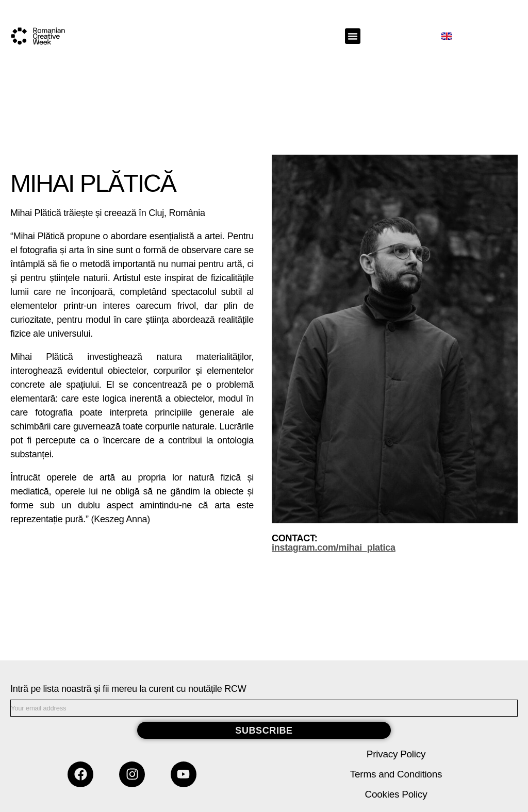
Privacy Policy (396, 754)
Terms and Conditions (396, 774)
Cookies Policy (396, 794)
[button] (353, 36)
